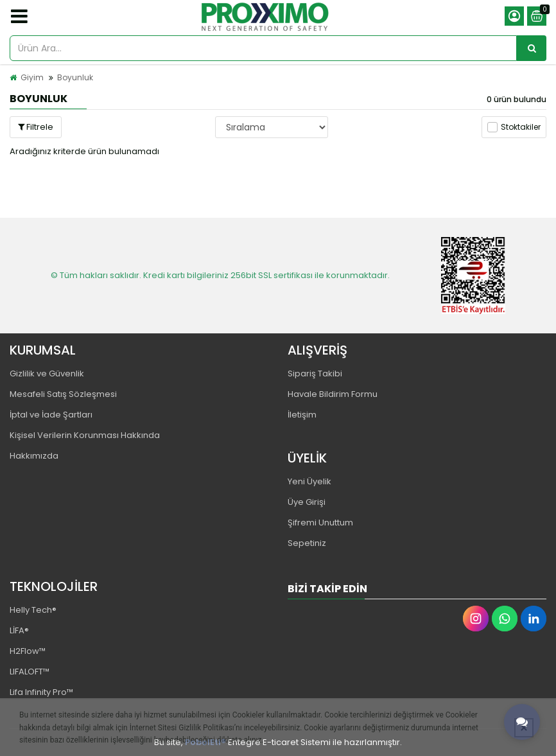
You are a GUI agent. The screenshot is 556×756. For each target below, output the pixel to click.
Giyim (32, 77)
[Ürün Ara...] (532, 48)
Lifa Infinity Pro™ (41, 692)
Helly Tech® (33, 610)
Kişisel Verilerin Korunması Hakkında (85, 435)
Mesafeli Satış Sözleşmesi (63, 394)
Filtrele (36, 127)
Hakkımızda (34, 456)
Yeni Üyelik (309, 481)
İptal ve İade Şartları (51, 415)
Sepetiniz (307, 543)
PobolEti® (205, 742)
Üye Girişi (307, 502)
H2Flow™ (28, 651)
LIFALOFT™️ (30, 672)
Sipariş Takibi (315, 374)
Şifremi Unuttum (320, 523)
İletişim (302, 415)
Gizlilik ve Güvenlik (47, 374)
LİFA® (19, 630)
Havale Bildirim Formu (333, 394)
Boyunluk (75, 77)
